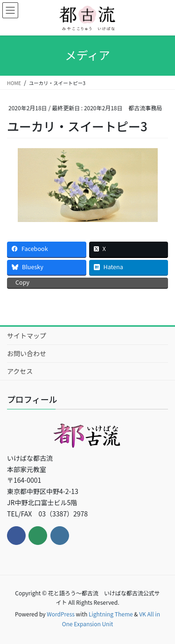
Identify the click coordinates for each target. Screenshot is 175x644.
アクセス (20, 371)
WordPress (61, 614)
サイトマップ (27, 336)
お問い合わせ (27, 353)
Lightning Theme (111, 614)
